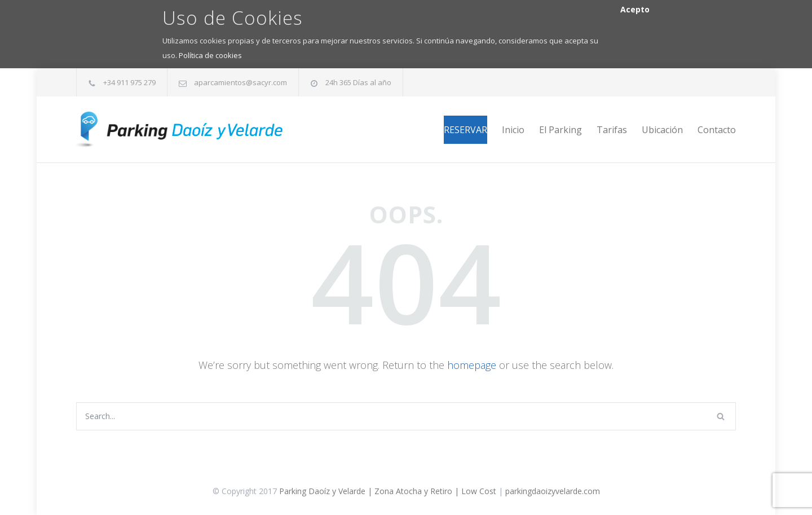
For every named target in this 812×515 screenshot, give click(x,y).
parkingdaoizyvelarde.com (553, 491)
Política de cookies (210, 55)
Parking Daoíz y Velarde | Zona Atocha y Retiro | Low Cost (388, 491)
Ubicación (662, 130)
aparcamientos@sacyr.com (240, 82)
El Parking (561, 130)
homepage (472, 365)
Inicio (513, 130)
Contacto (717, 130)
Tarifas (612, 130)
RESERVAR (465, 130)
